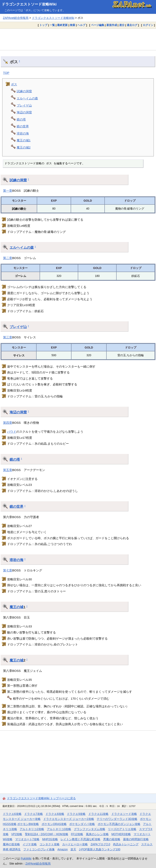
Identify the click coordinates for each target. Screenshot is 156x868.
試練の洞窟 (24, 91)
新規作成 (112, 25)
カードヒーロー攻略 (75, 844)
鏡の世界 (23, 126)
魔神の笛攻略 (11, 844)
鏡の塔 (21, 119)
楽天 (73, 849)
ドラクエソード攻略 (124, 814)
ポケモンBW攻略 (28, 824)
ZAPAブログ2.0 (100, 844)
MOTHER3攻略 (121, 834)
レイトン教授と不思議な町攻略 (80, 839)
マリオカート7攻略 (27, 839)
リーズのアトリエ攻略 (122, 829)
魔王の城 (16, 607)
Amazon (63, 849)
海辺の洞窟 (24, 112)
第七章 (8, 570)
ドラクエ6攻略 (12, 814)
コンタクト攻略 (50, 844)
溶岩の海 (23, 133)
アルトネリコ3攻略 (59, 829)
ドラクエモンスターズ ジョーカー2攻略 (69, 819)
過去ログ (132, 25)
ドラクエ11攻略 (98, 814)
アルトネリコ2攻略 (32, 829)
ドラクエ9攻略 (76, 814)
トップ (43, 25)
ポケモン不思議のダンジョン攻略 (119, 824)
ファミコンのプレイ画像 (39, 849)
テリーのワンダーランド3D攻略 (117, 819)
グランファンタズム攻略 (90, 829)
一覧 (52, 25)
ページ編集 (98, 25)
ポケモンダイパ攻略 (82, 824)
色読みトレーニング (126, 844)
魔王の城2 (24, 147)
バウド (12, 432)
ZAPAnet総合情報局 (16, 18)
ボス (14, 84)
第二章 (8, 258)
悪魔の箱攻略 (112, 839)
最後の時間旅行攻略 (136, 839)
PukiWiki (26, 858)
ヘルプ (81, 25)
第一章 (8, 191)
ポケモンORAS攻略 (54, 824)
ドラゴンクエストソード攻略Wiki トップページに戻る (41, 798)
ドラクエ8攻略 (55, 814)
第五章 (8, 470)
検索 (73, 25)
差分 (122, 25)
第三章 (8, 337)
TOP (6, 73)
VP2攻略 (17, 834)
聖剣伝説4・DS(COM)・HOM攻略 (47, 834)
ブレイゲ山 (24, 105)
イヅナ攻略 (30, 844)
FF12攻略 (77, 834)
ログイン (148, 25)
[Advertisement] (78, 39)
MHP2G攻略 (50, 839)
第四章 (8, 423)
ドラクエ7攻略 (34, 814)
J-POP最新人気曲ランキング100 (100, 849)
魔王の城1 (24, 140)
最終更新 (62, 25)
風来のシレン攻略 (97, 834)
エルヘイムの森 (27, 98)
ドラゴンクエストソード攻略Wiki (29, 4)
